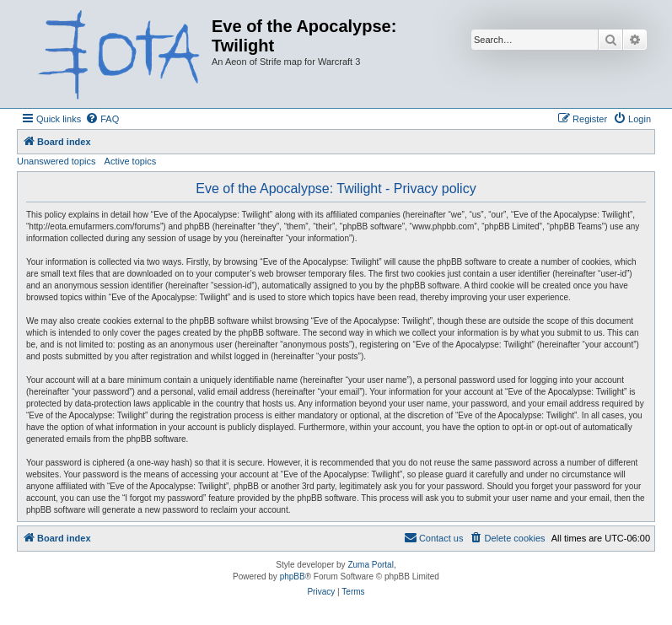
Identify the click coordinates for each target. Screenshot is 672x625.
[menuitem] (102, 119)
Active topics (131, 161)
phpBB (293, 577)
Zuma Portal (370, 565)
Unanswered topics (56, 161)
